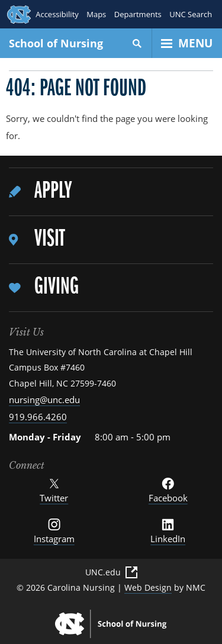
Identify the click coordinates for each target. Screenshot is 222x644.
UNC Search (191, 14)
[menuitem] (111, 192)
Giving (57, 287)
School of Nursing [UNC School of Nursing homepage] (56, 43)
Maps (96, 14)
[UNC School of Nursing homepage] (111, 624)
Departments (137, 14)
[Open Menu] (187, 43)
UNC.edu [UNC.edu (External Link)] (111, 572)
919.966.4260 (38, 417)
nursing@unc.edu (44, 400)
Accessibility (57, 14)
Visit (49, 239)
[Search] (137, 43)
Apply (53, 191)
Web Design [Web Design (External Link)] (148, 587)
